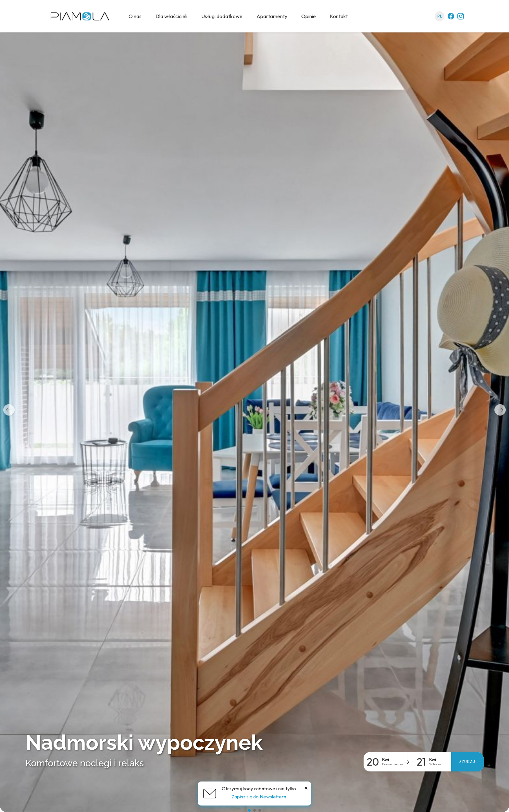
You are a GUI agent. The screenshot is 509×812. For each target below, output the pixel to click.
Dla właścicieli (171, 16)
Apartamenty (272, 16)
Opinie (309, 16)
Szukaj (467, 762)
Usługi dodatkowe (222, 16)
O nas (135, 16)
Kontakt (339, 16)
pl (440, 16)
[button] (9, 410)
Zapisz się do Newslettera (259, 797)
